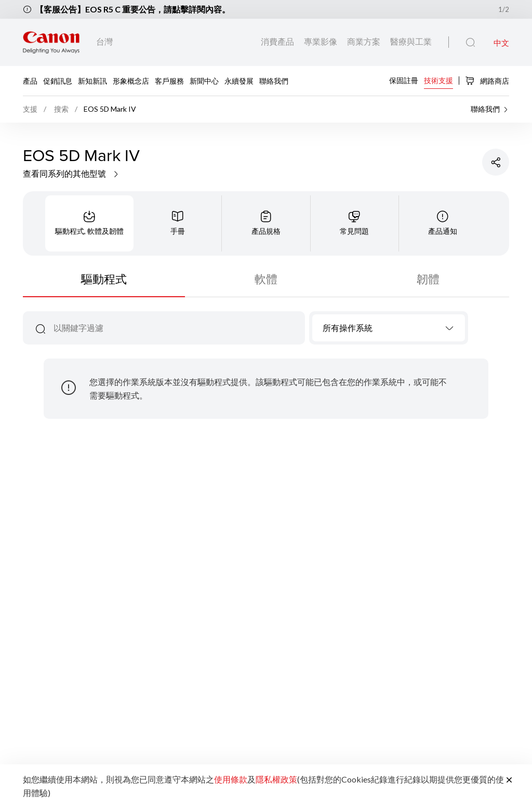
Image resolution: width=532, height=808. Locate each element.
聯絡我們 (274, 81)
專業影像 (321, 41)
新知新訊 (92, 81)
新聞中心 (204, 81)
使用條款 (231, 779)
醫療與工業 (411, 41)
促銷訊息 (58, 81)
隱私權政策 (276, 779)
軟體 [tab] (266, 279)
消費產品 (278, 41)
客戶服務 (169, 81)
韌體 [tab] (428, 279)
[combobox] (389, 328)
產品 (30, 81)
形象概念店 (131, 81)
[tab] (89, 223)
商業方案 (364, 41)
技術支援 (438, 80)
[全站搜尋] (470, 43)
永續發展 (239, 81)
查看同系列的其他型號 (71, 173)
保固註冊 (404, 80)
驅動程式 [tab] (104, 279)
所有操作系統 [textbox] (348, 328)
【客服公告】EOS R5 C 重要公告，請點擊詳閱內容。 (133, 9)
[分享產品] (496, 162)
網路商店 (487, 81)
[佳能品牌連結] (51, 42)
